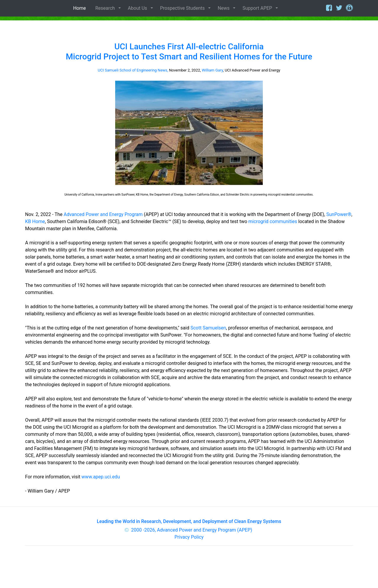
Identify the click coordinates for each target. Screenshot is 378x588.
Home (81, 8)
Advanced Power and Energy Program (103, 214)
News (224, 8)
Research (105, 8)
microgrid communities (273, 221)
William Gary (212, 70)
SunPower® (339, 214)
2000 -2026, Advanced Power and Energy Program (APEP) (192, 530)
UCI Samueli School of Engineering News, (133, 70)
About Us (137, 8)
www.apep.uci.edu (101, 477)
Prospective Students (182, 8)
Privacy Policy (189, 537)
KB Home (35, 221)
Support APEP (257, 8)
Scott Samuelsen (208, 328)
